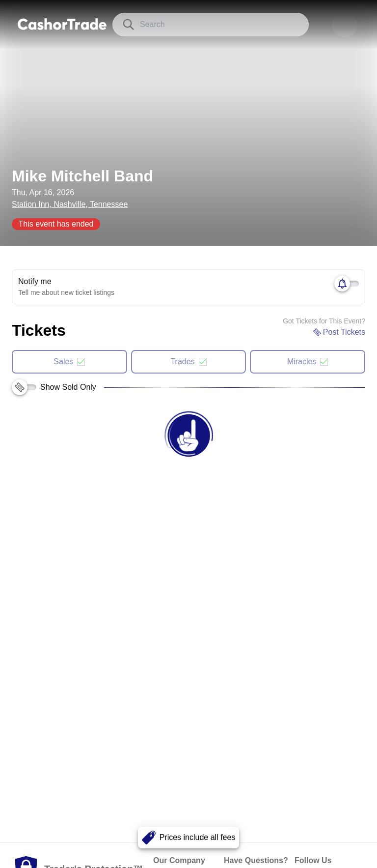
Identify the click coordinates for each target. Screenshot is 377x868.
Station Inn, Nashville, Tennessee (70, 204)
